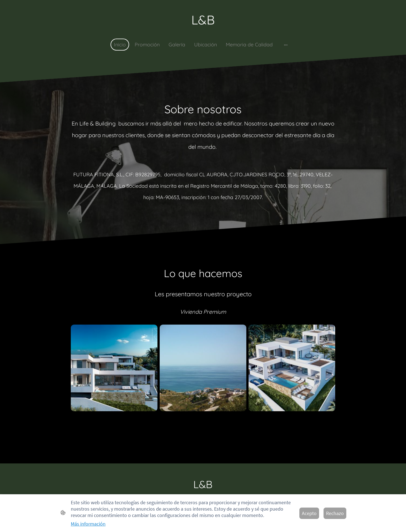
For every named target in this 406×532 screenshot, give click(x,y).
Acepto (309, 513)
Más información (88, 524)
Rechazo (335, 513)
